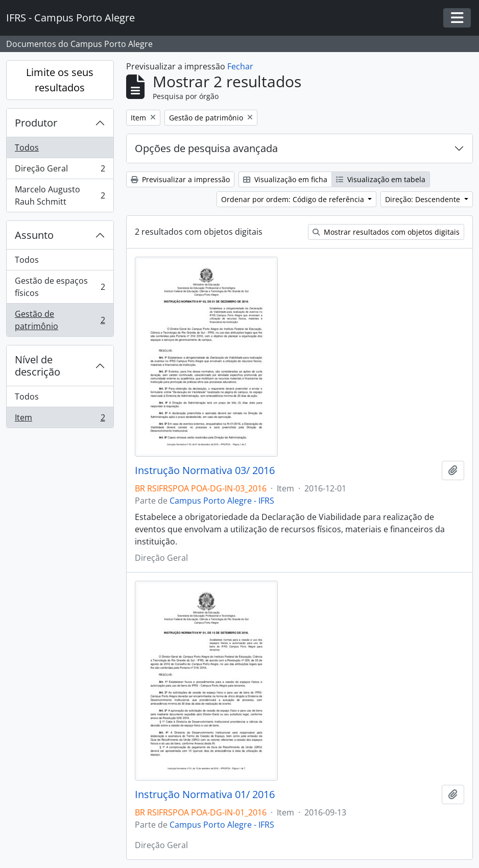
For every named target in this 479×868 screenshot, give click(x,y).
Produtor (36, 123)
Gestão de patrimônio (60, 320)
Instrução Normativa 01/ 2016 (205, 795)
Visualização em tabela (381, 179)
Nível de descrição (38, 366)
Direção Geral (60, 171)
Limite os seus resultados (60, 80)
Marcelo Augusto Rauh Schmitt (60, 195)
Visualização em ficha (285, 179)
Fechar (240, 66)
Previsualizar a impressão (180, 179)
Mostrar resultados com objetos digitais (386, 232)
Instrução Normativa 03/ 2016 (205, 470)
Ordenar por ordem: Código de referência (294, 199)
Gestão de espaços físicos (60, 287)
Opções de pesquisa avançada (206, 148)
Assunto (34, 235)
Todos (27, 147)
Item (60, 419)
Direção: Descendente (424, 199)
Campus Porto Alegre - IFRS (222, 501)
